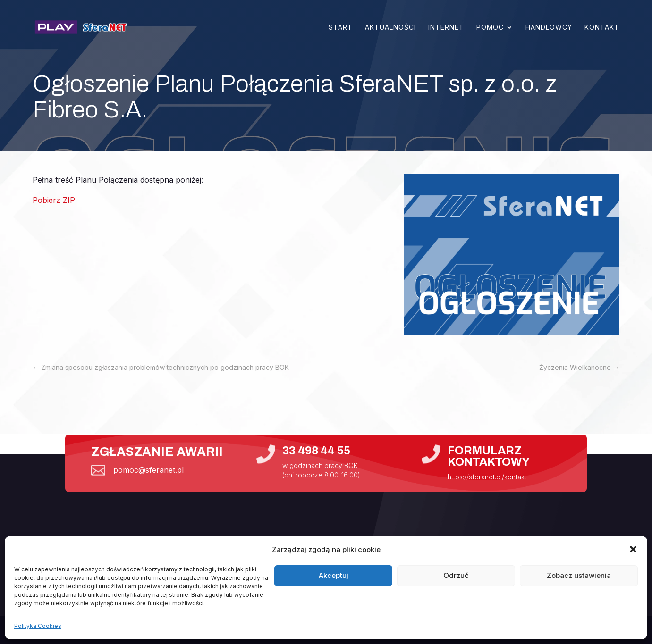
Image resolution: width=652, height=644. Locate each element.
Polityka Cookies (38, 626)
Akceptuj (334, 575)
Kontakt (602, 27)
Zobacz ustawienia (579, 575)
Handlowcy (549, 27)
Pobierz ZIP (54, 200)
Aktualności (390, 27)
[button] (633, 549)
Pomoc (490, 27)
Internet (446, 27)
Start (341, 27)
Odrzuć (456, 575)
